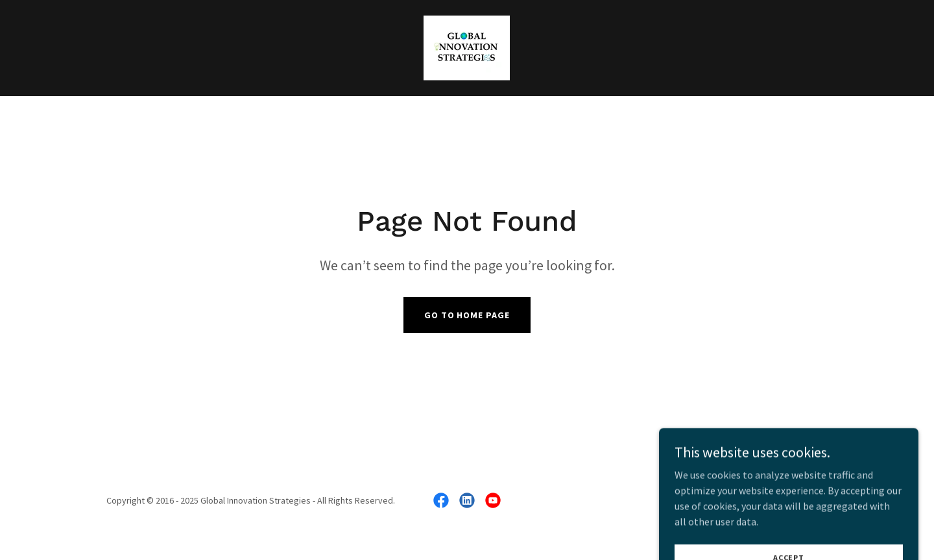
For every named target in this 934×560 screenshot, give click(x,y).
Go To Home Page (467, 315)
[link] (467, 47)
